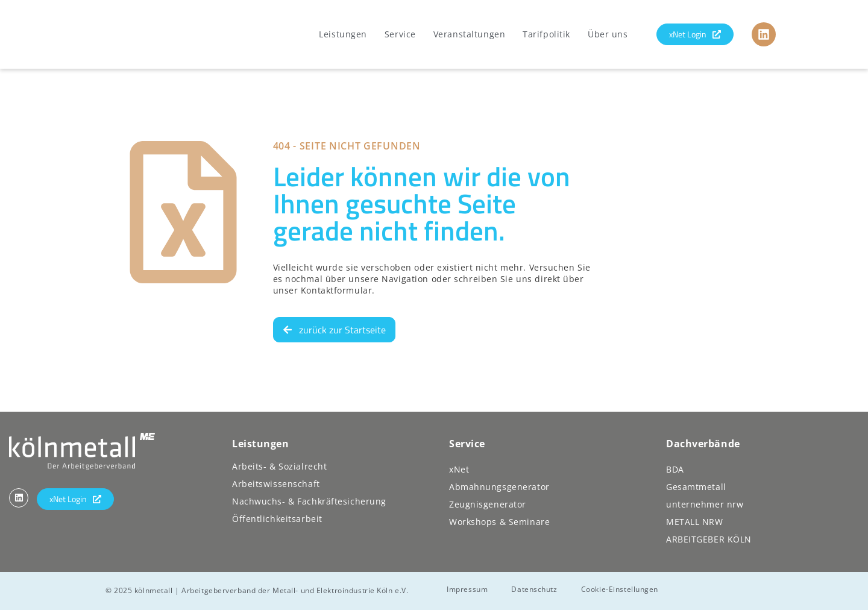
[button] (27, 583)
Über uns (608, 34)
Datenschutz (535, 589)
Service (400, 34)
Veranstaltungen (469, 34)
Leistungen (343, 34)
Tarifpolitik (546, 34)
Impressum (468, 589)
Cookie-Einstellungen (621, 589)
